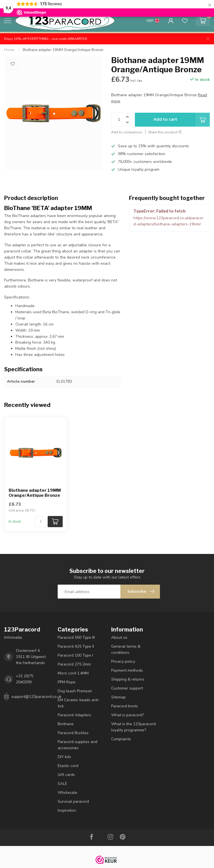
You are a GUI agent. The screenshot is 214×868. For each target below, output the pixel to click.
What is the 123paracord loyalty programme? (133, 727)
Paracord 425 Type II (76, 646)
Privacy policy (123, 661)
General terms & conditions (126, 649)
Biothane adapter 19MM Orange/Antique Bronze (63, 50)
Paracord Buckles (73, 733)
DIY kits (64, 757)
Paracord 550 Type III (76, 637)
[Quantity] (41, 522)
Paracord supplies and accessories (77, 745)
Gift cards (66, 775)
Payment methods (127, 670)
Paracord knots (125, 706)
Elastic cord (68, 766)
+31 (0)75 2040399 (25, 679)
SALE (62, 784)
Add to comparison (127, 132)
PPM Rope (67, 682)
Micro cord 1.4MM (73, 673)
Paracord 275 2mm (74, 664)
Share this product (165, 132)
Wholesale (67, 793)
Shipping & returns (128, 679)
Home (9, 50)
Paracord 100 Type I (75, 655)
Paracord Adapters (74, 715)
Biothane (66, 724)
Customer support (127, 688)
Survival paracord (73, 801)
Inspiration (67, 810)
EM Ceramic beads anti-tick (79, 703)
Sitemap (118, 697)
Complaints (121, 739)
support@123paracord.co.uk (37, 697)
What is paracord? (127, 715)
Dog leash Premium (75, 691)
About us (119, 637)
